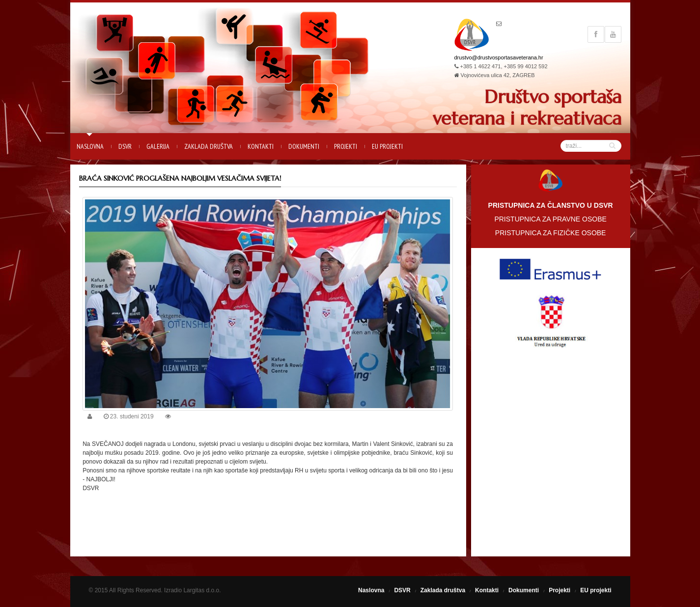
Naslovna (90, 146)
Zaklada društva (209, 146)
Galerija (158, 146)
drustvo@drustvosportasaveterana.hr (499, 57)
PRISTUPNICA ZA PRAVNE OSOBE (550, 219)
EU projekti (387, 146)
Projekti (346, 146)
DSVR (125, 146)
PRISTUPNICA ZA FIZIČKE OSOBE (551, 233)
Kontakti (261, 146)
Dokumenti (304, 146)
